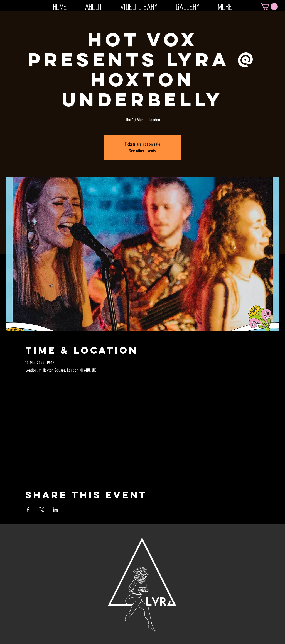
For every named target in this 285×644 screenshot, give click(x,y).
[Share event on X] (42, 510)
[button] (269, 7)
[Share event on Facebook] (28, 510)
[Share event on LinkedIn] (55, 510)
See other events (142, 151)
